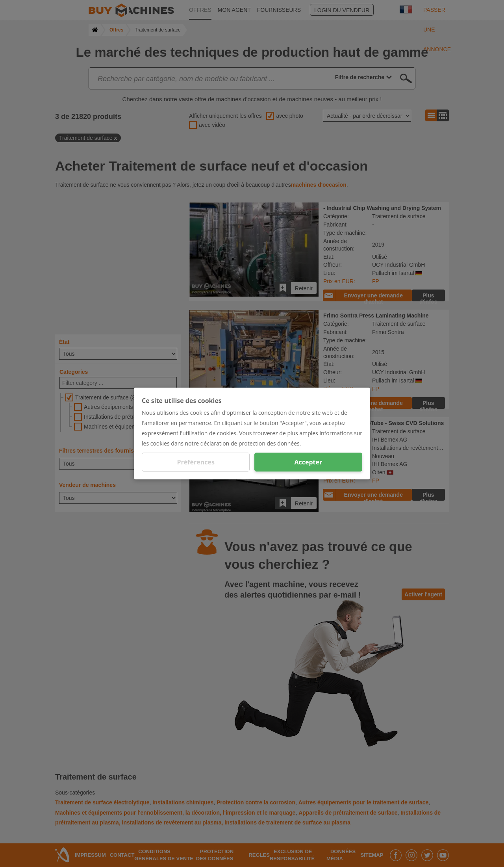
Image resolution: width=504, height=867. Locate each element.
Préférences (196, 462)
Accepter (308, 462)
